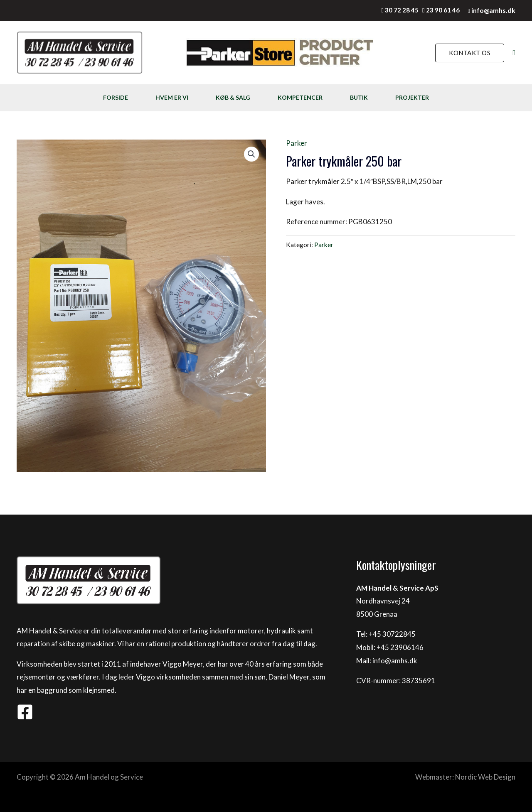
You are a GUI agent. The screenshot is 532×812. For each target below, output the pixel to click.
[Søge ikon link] (514, 53)
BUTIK (359, 97)
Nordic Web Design (485, 777)
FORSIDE (116, 97)
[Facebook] (25, 712)
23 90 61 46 (443, 10)
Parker (297, 143)
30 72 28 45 (402, 10)
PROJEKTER (412, 97)
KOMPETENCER (300, 97)
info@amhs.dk (493, 10)
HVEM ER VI (172, 97)
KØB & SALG (233, 97)
